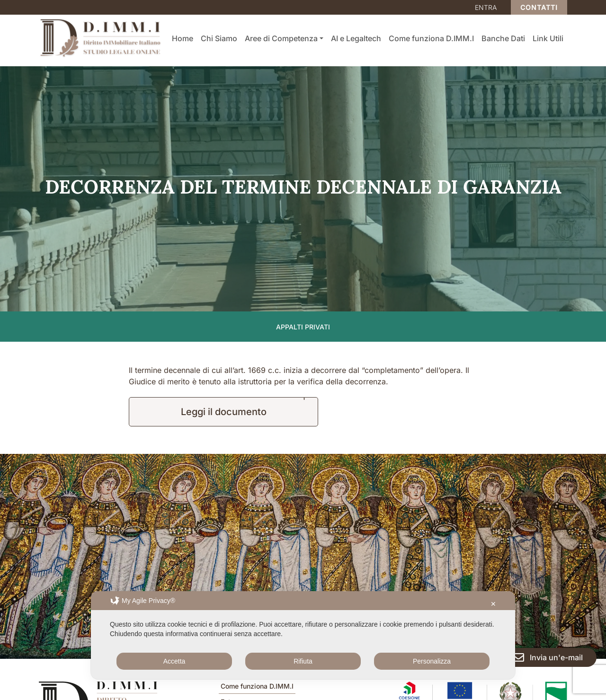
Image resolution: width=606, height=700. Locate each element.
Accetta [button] (174, 661)
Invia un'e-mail (548, 657)
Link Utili (548, 38)
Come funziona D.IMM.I (431, 38)
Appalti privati (303, 327)
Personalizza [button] (432, 661)
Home (183, 38)
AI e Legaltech (356, 38)
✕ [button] (493, 604)
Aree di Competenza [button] (281, 38)
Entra (486, 7)
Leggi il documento (224, 412)
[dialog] (303, 635)
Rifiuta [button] (303, 661)
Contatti (539, 7)
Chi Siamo (219, 38)
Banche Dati (503, 38)
